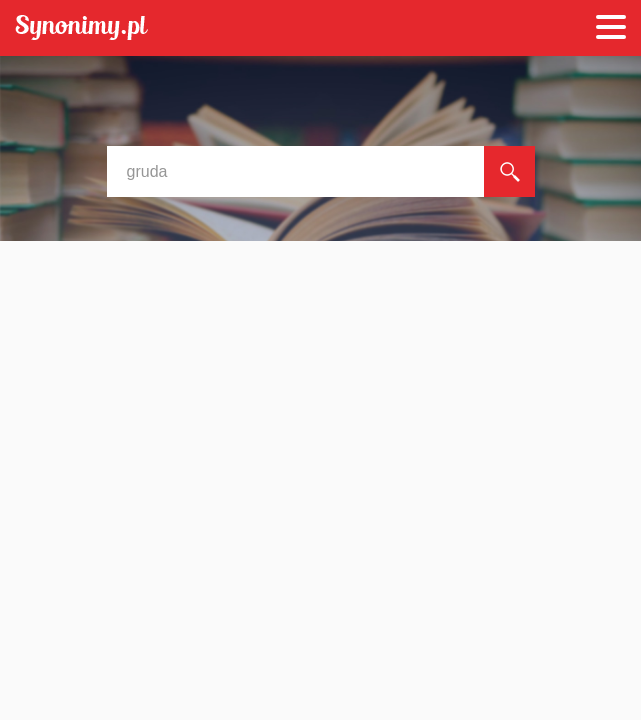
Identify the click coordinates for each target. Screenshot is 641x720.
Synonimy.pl (81, 28)
